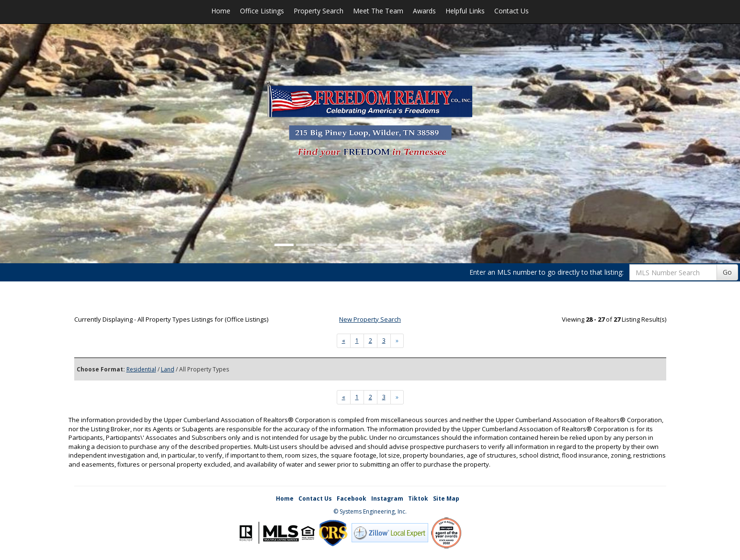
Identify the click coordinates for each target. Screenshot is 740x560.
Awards (424, 11)
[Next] (344, 341)
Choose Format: (101, 369)
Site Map (446, 498)
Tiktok (418, 498)
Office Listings (262, 11)
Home (221, 11)
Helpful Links (465, 11)
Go (727, 272)
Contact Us (512, 11)
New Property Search (370, 319)
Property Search (319, 11)
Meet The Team (378, 11)
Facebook (352, 498)
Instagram (387, 498)
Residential (141, 369)
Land (168, 369)
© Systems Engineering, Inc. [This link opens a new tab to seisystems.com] (370, 511)
